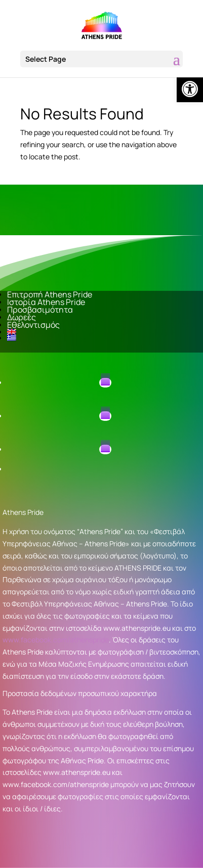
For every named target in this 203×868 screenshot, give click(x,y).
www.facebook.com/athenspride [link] (56, 640)
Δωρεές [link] (22, 317)
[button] (101, 59)
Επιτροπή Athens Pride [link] (50, 294)
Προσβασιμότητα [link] (40, 310)
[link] (190, 89)
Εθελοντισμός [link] (33, 325)
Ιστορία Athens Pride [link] (46, 302)
